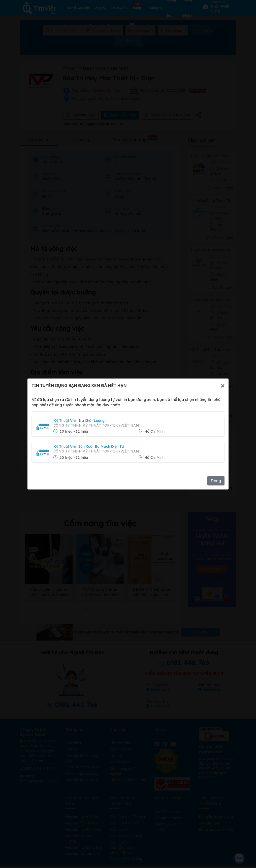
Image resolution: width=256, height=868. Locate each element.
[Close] (223, 386)
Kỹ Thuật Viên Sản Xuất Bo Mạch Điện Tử (89, 446)
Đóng (216, 481)
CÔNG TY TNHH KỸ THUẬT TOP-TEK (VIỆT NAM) (97, 425)
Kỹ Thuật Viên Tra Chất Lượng (79, 421)
